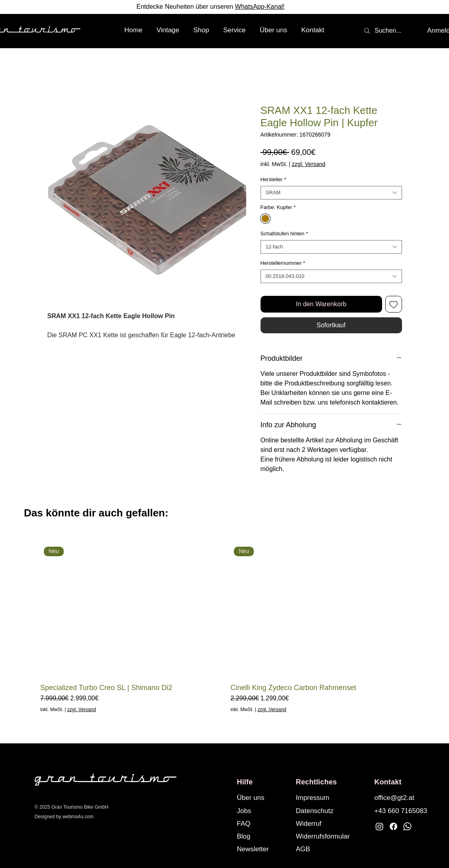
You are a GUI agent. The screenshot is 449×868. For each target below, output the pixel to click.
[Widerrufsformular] (330, 836)
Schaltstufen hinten (284, 234)
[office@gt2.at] (400, 798)
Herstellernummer (283, 263)
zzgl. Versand (309, 164)
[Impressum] (322, 798)
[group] (224, 628)
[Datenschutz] (322, 811)
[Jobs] (263, 811)
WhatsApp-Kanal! (260, 7)
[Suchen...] (382, 31)
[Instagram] (379, 826)
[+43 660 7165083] (402, 811)
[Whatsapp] (407, 826)
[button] (201, 30)
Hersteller (274, 179)
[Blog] (263, 836)
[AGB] (330, 849)
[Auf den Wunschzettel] (394, 304)
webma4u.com (78, 817)
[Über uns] (263, 798)
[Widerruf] (330, 823)
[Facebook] (393, 826)
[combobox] (331, 193)
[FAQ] (263, 823)
